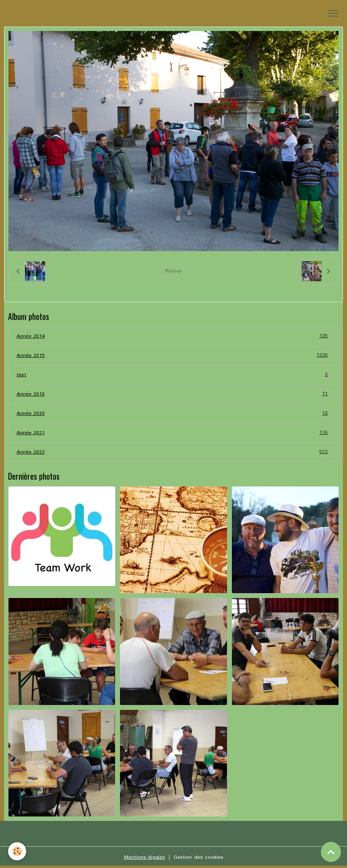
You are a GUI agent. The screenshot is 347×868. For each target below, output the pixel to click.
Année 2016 (173, 394)
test (173, 375)
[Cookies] (17, 851)
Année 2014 (173, 336)
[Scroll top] (331, 852)
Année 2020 (173, 413)
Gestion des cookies (198, 857)
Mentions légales (145, 857)
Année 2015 (173, 356)
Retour (173, 271)
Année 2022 (173, 452)
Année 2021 (173, 433)
